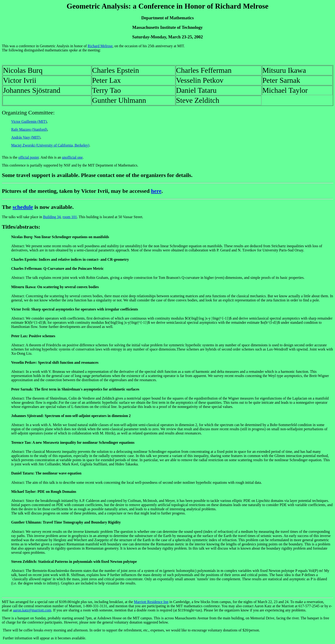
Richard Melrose (100, 46)
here (156, 191)
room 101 (70, 217)
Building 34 (52, 217)
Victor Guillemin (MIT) (29, 122)
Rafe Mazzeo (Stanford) (29, 129)
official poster (29, 157)
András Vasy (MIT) (26, 137)
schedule (23, 207)
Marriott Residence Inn (151, 602)
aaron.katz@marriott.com (32, 610)
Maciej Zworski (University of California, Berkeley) (50, 145)
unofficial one (72, 157)
